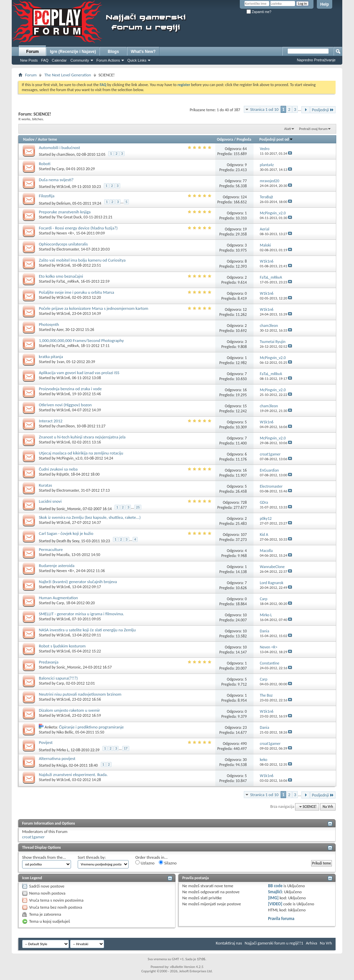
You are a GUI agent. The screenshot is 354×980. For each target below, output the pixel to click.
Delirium (64, 203)
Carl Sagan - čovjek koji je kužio (66, 533)
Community (80, 60)
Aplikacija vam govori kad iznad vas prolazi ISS (79, 373)
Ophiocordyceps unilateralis (63, 244)
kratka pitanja (51, 357)
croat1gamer (33, 837)
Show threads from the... (44, 857)
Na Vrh (328, 807)
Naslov (29, 139)
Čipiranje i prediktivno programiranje (91, 727)
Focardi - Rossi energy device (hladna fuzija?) (78, 228)
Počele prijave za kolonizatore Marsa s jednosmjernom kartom (94, 308)
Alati (287, 129)
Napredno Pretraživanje (316, 60)
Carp (60, 169)
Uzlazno (145, 863)
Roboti (45, 164)
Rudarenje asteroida (57, 566)
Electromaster (68, 249)
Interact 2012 (51, 421)
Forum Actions (108, 60)
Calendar (59, 60)
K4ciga (62, 765)
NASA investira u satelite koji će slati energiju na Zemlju (87, 630)
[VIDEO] (275, 904)
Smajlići (275, 892)
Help (325, 4)
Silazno (168, 863)
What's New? (143, 52)
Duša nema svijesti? (56, 180)
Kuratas (45, 485)
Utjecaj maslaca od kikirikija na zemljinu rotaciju (81, 453)
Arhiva (311, 943)
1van (60, 362)
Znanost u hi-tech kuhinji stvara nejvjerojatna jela (82, 437)
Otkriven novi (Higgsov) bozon (65, 405)
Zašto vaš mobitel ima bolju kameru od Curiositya (82, 260)
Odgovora (225, 139)
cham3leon (66, 154)
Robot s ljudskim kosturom (62, 646)
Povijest (46, 742)
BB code (275, 886)
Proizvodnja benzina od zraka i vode (70, 389)
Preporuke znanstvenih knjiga (65, 212)
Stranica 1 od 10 (264, 109)
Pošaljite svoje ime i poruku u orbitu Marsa (77, 292)
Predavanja (49, 662)
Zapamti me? (259, 12)
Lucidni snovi (50, 501)
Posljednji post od (276, 139)
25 (138, 507)
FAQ (45, 60)
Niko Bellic (65, 732)
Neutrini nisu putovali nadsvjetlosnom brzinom (80, 694)
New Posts (29, 60)
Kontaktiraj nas (229, 943)
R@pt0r (63, 474)
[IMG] (273, 898)
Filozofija (47, 196)
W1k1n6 (63, 187)
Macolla (63, 555)
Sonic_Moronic (69, 509)
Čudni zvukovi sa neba (58, 469)
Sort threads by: (92, 857)
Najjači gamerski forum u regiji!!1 (274, 943)
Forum (32, 52)
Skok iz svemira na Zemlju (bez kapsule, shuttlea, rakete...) (90, 517)
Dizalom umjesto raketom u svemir (69, 710)
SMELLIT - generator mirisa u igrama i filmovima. (81, 614)
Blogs (113, 52)
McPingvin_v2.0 (69, 458)
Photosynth (49, 324)
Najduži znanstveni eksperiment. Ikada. (73, 775)
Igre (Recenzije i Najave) (73, 52)
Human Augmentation (58, 598)
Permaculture (51, 549)
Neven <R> (65, 233)
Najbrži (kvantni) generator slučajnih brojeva (78, 582)
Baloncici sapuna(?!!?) (58, 678)
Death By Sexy (68, 541)
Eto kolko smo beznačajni (61, 276)
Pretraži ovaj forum (313, 129)
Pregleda (244, 139)
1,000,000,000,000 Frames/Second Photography (81, 340)
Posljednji (323, 110)
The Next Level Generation (67, 75)
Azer (60, 330)
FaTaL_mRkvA (68, 281)
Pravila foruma (281, 919)
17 (126, 748)
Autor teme (47, 139)
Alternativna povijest (57, 758)
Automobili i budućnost (59, 148)
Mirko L (63, 750)
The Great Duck (69, 217)
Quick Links (137, 60)
